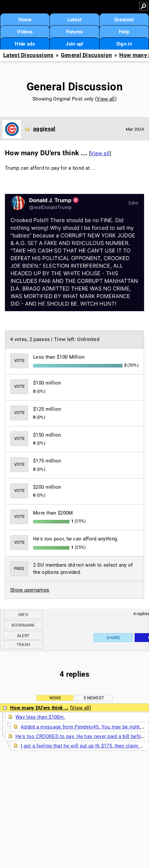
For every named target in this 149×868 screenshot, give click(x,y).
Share (113, 638)
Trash (23, 644)
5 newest (94, 698)
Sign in (124, 44)
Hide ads (25, 44)
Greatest (124, 20)
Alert (23, 636)
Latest (75, 20)
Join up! (74, 44)
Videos (25, 32)
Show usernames (30, 590)
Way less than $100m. (40, 717)
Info (23, 615)
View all (106, 99)
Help (124, 32)
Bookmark (23, 625)
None (55, 698)
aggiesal (44, 129)
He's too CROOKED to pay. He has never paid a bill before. (81, 736)
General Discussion (86, 55)
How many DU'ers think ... (39, 708)
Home (25, 20)
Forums (75, 32)
